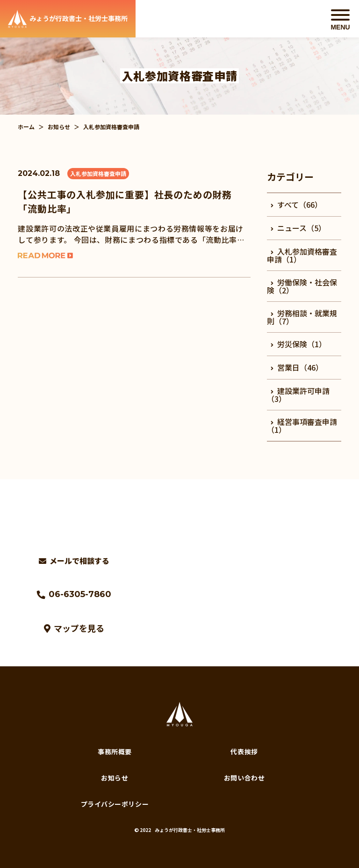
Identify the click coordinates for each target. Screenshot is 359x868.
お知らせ (59, 127)
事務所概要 (115, 751)
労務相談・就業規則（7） (302, 317)
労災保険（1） (298, 344)
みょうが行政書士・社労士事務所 (190, 830)
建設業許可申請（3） (298, 395)
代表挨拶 (244, 751)
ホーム (26, 127)
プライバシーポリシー (115, 804)
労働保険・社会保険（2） (302, 286)
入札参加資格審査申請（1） (302, 255)
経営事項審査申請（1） (302, 426)
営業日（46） (297, 367)
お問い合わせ (244, 778)
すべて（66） (296, 204)
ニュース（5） (298, 228)
